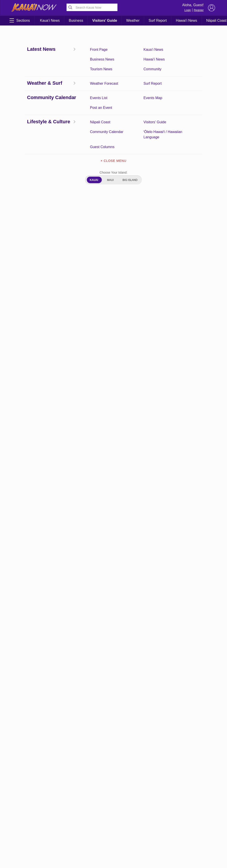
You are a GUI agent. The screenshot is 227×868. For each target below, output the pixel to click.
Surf (21, 730)
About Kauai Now (38, 622)
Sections (20, 20)
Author (21, 666)
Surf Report (158, 21)
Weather (133, 21)
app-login (21, 647)
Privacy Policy (21, 721)
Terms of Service (38, 732)
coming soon (38, 668)
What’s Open (21, 755)
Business (76, 21)
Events (21, 689)
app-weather (38, 656)
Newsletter (38, 707)
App (38, 636)
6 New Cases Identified (21, 624)
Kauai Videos (21, 709)
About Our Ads (21, 638)
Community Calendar (21, 679)
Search (38, 719)
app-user (21, 654)
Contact (38, 677)
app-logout (38, 647)
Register (199, 10)
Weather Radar (38, 744)
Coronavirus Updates (29, 84)
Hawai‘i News (186, 21)
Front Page (21, 700)
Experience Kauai (38, 691)
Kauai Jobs (38, 700)
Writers (38, 753)
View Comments (78, 594)
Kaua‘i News (50, 21)
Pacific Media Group (198, 640)
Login (188, 10)
